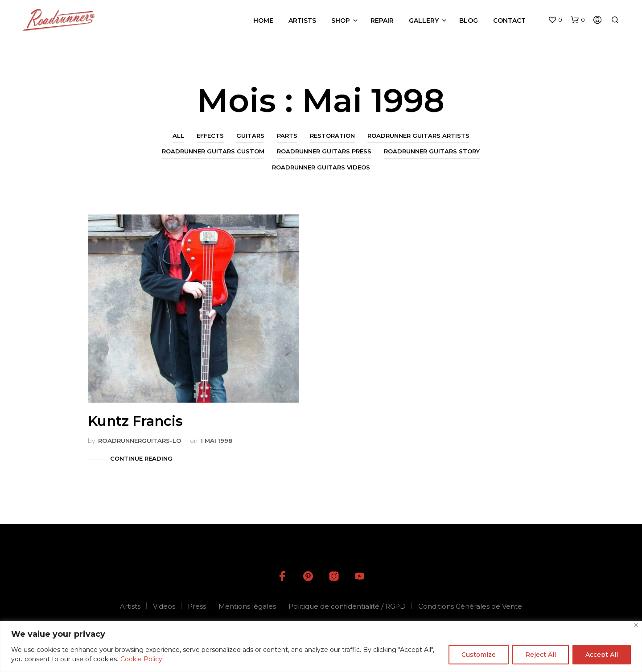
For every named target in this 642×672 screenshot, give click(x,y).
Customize (479, 655)
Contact (509, 21)
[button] (555, 20)
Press (197, 606)
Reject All (541, 655)
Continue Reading (141, 458)
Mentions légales (247, 606)
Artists (302, 21)
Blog (469, 21)
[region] (321, 646)
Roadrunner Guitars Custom (213, 151)
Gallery (424, 21)
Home (263, 21)
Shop (341, 21)
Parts (287, 136)
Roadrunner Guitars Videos (321, 167)
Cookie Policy (141, 659)
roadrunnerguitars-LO (140, 441)
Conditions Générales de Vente (470, 606)
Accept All (602, 655)
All (178, 136)
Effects (210, 136)
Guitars (250, 136)
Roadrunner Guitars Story (432, 151)
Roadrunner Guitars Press (324, 151)
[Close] (636, 625)
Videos (164, 606)
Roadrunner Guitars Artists (418, 136)
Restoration (332, 136)
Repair (382, 21)
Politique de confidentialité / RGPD (347, 606)
